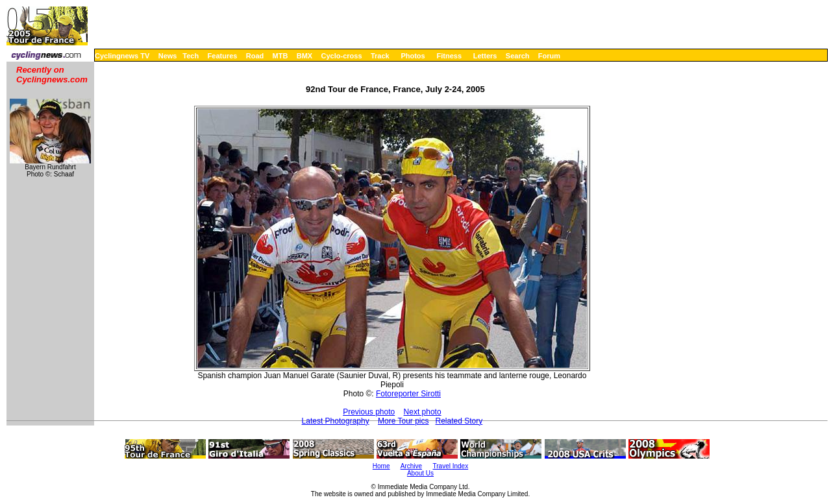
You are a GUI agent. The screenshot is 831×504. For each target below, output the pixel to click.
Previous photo (369, 412)
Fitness (449, 56)
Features (223, 56)
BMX (304, 56)
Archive (411, 466)
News (168, 56)
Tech (191, 56)
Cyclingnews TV (122, 56)
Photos (413, 56)
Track (380, 56)
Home (381, 466)
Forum (549, 56)
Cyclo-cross (342, 56)
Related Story (459, 421)
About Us (420, 473)
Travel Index (451, 466)
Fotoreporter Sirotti (408, 394)
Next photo (423, 412)
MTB (280, 56)
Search (518, 56)
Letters (485, 56)
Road (255, 56)
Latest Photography (336, 421)
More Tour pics (403, 421)
